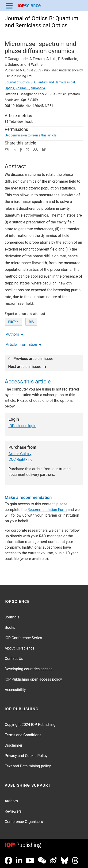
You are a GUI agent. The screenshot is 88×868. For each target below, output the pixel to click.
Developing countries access (29, 669)
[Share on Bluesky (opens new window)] (44, 149)
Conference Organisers (24, 822)
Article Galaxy (20, 454)
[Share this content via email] (7, 149)
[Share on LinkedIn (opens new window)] (14, 149)
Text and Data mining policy (28, 766)
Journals (12, 617)
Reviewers (13, 811)
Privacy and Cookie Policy (26, 756)
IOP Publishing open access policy (33, 679)
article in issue (31, 359)
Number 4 (38, 88)
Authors (11, 801)
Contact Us (14, 659)
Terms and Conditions (23, 735)
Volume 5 (22, 88)
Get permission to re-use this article (31, 135)
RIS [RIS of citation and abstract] (31, 322)
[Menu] (9, 5)
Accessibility (15, 690)
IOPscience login (22, 426)
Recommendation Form (47, 510)
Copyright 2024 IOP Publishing (30, 725)
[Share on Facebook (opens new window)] (21, 149)
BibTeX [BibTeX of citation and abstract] (13, 322)
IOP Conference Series (23, 638)
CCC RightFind (21, 459)
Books (10, 627)
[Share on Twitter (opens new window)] (28, 149)
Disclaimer (13, 745)
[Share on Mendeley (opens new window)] (36, 149)
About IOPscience (20, 648)
